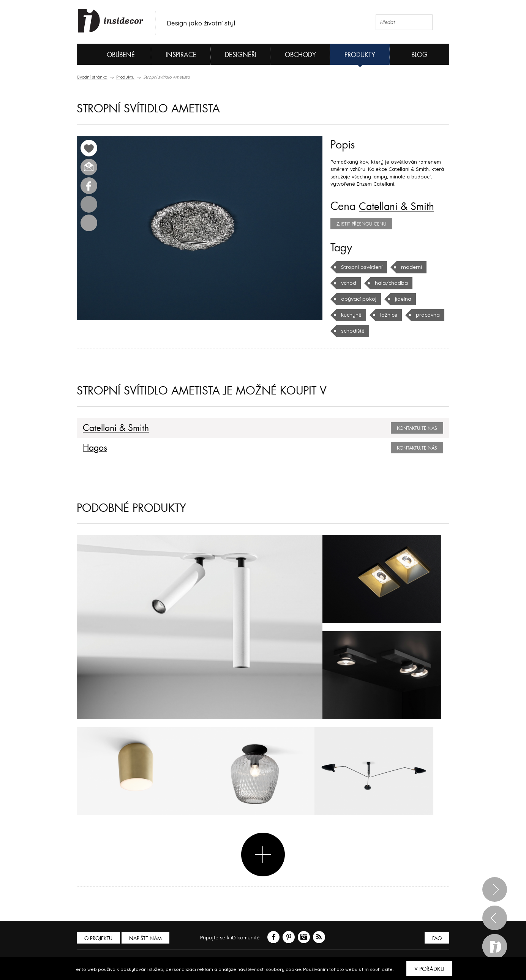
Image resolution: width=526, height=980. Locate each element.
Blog (419, 55)
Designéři (241, 55)
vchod (348, 283)
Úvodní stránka (92, 77)
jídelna (402, 299)
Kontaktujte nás (417, 428)
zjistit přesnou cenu (361, 224)
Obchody (300, 55)
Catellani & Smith (399, 207)
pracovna (426, 315)
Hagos (95, 448)
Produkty (360, 55)
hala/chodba (389, 283)
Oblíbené (108, 54)
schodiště (352, 331)
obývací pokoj (358, 299)
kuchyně (351, 315)
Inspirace (181, 55)
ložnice (388, 315)
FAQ (437, 938)
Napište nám (147, 938)
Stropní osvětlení (361, 267)
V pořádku (429, 969)
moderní (410, 267)
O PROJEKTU (99, 938)
